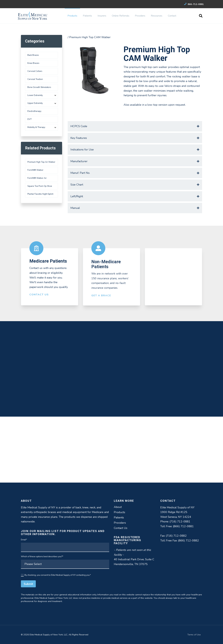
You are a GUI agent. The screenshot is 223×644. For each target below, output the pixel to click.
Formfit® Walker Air (37, 178)
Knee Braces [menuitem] (33, 63)
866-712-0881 (194, 4)
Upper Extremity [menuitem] (35, 103)
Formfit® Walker (35, 170)
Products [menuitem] (72, 16)
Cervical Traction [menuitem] (35, 79)
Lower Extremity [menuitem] (35, 95)
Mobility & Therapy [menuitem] (36, 127)
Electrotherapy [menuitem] (34, 111)
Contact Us (39, 297)
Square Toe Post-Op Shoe (40, 186)
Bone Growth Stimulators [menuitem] (39, 87)
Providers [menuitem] (140, 16)
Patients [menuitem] (87, 16)
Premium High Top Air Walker (41, 162)
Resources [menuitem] (157, 16)
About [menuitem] (118, 507)
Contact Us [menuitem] (121, 528)
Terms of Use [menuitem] (194, 635)
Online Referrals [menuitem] (121, 16)
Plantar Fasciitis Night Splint (40, 194)
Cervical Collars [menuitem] (35, 71)
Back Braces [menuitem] (33, 55)
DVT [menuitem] (30, 119)
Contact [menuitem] (172, 16)
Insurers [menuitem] (102, 16)
